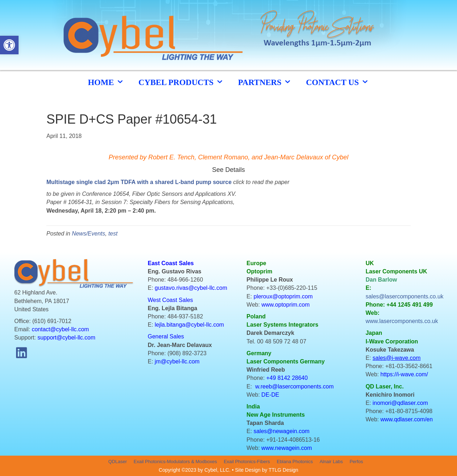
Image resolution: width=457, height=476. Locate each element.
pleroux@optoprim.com (283, 296)
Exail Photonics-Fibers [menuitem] (247, 462)
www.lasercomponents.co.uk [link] (402, 321)
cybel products (181, 82)
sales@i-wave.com (397, 358)
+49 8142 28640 (287, 378)
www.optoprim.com (285, 305)
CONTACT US (338, 82)
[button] (21, 353)
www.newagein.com (287, 448)
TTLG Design (283, 470)
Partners (265, 82)
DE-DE (270, 395)
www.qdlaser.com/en (406, 419)
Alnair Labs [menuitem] (331, 462)
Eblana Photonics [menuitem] (295, 462)
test (113, 234)
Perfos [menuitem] (356, 462)
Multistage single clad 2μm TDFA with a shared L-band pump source (139, 182)
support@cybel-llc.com (66, 338)
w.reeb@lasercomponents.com (295, 386)
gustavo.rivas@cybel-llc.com (191, 288)
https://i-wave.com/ (404, 374)
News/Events (88, 234)
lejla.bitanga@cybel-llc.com (189, 325)
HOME (106, 82)
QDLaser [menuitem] (117, 462)
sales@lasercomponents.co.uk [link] (405, 296)
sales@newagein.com (282, 431)
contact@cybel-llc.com (60, 329)
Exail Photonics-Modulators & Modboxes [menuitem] (175, 462)
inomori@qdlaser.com (400, 403)
